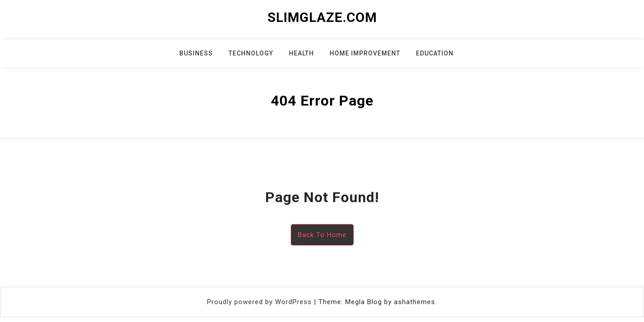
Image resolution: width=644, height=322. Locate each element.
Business (196, 53)
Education (435, 53)
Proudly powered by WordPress (261, 302)
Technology (251, 53)
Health (301, 53)
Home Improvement (365, 53)
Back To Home (322, 235)
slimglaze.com (322, 17)
